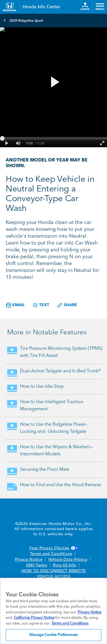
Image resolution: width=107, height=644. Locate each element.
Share (67, 305)
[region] (53, 611)
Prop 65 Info (64, 565)
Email (15, 305)
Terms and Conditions (51, 554)
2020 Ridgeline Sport (23, 20)
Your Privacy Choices (53, 548)
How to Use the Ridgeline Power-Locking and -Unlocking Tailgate (54, 428)
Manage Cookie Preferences (53, 635)
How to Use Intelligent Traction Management (52, 406)
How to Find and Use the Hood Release (60, 485)
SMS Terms (36, 565)
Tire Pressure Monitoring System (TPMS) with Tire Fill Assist (61, 352)
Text (41, 305)
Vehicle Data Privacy (68, 560)
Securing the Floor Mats (45, 470)
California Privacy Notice (34, 618)
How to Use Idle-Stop (42, 387)
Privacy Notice (29, 560)
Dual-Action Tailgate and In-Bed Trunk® (60, 371)
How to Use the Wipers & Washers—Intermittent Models (57, 451)
